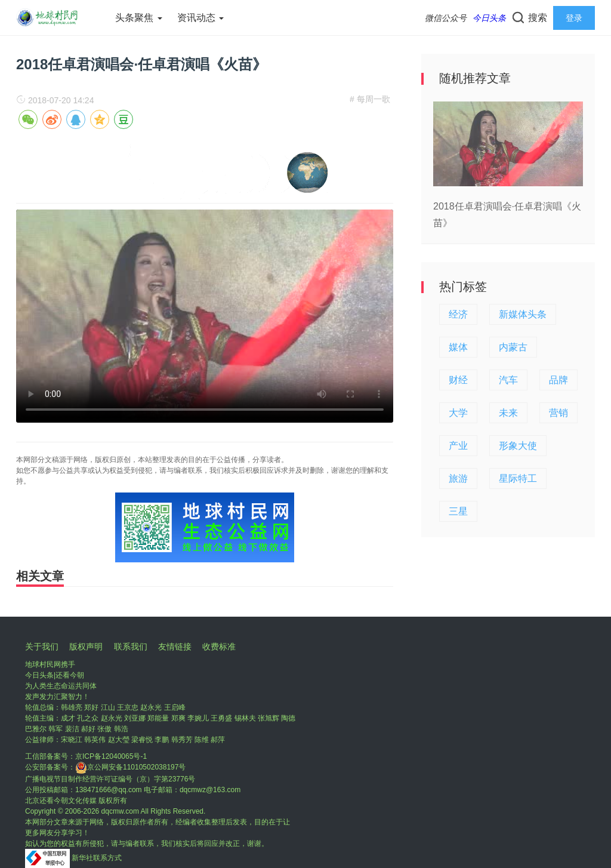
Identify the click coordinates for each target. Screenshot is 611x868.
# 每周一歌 (370, 99)
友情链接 (175, 647)
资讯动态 (200, 18)
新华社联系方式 (97, 858)
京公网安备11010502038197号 (130, 767)
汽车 (508, 380)
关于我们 (42, 647)
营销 (558, 413)
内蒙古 (513, 347)
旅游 (458, 478)
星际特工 (518, 478)
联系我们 (131, 647)
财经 (458, 380)
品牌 (558, 380)
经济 (458, 314)
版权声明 (86, 647)
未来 (508, 413)
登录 (574, 18)
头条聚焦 (138, 18)
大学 (458, 413)
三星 (458, 511)
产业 (458, 446)
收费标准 (219, 647)
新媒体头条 (523, 314)
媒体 (458, 347)
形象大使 (518, 446)
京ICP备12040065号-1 (111, 756)
